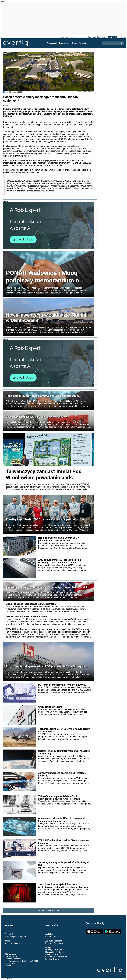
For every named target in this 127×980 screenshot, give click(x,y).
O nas (74, 43)
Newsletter (83, 43)
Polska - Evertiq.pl (53, 954)
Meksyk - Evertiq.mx (54, 943)
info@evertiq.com (12, 943)
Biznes (6, 92)
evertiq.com (63, 37)
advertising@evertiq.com (16, 937)
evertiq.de (74, 37)
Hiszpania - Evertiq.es (55, 952)
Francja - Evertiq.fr (53, 959)
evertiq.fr (93, 37)
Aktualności (52, 43)
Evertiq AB (16, 43)
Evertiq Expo (64, 43)
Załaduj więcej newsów (49, 911)
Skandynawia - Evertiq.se (56, 957)
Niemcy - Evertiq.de (54, 950)
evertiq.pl (112, 37)
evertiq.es (83, 37)
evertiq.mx (102, 37)
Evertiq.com (51, 937)
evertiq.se (122, 37)
